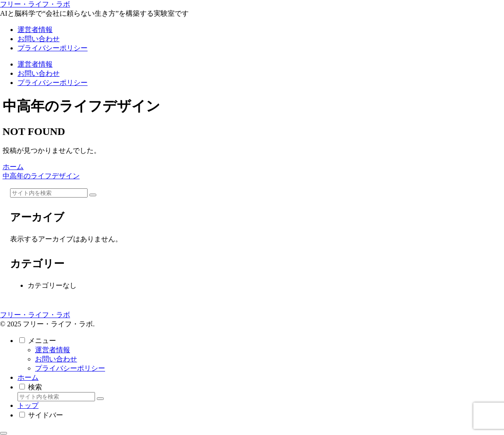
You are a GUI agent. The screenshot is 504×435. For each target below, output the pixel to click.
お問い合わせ (56, 359)
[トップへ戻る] (4, 433)
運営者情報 (53, 350)
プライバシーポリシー (70, 368)
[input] (49, 193)
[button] (93, 195)
